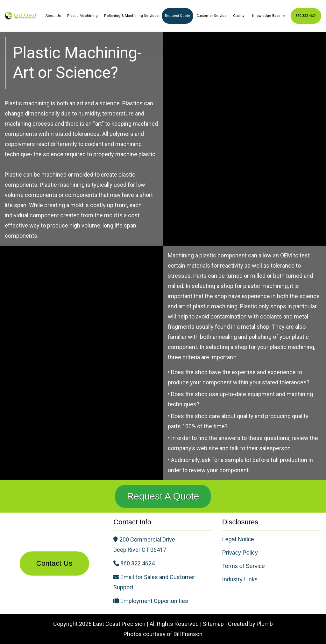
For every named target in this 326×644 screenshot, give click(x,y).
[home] (21, 16)
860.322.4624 (306, 16)
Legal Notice (238, 539)
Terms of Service (244, 566)
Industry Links (240, 579)
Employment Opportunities (154, 601)
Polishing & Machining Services (131, 16)
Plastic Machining (82, 16)
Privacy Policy (240, 553)
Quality (239, 16)
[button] (268, 16)
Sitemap (213, 624)
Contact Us (54, 563)
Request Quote (177, 16)
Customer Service (212, 16)
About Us (53, 16)
